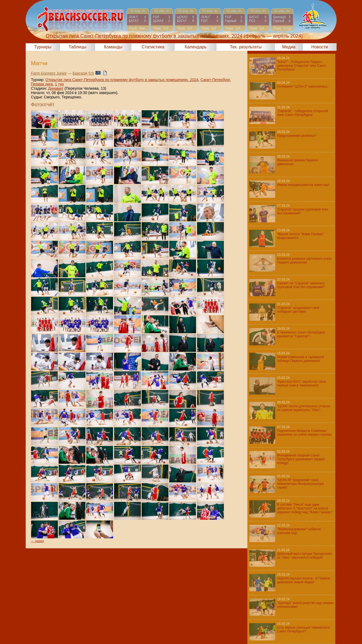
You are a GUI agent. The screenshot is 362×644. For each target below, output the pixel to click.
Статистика (153, 47)
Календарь (196, 47)
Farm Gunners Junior (49, 73)
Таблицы (77, 47)
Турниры (43, 47)
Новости (320, 47)
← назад (38, 541)
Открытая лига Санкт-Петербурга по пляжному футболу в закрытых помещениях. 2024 (122, 80)
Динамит (56, 88)
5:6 (91, 73)
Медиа (289, 47)
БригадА (80, 73)
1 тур (59, 84)
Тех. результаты (246, 47)
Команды (113, 47)
